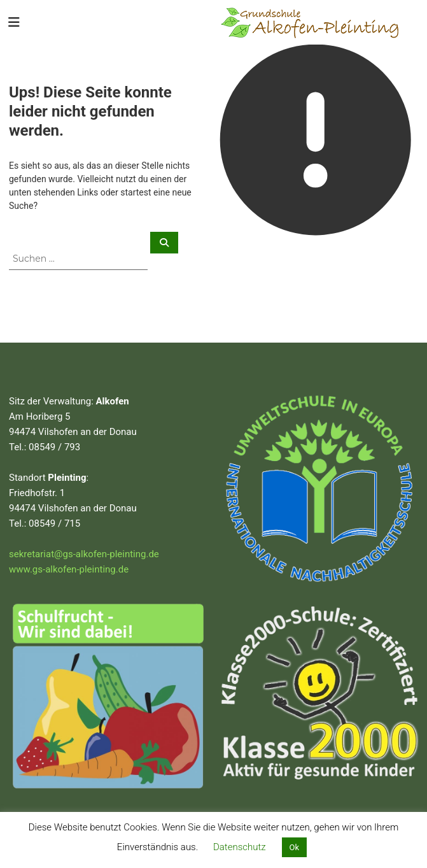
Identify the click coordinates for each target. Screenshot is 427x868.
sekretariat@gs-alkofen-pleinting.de (84, 554)
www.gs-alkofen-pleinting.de (69, 569)
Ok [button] (295, 847)
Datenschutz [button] (240, 847)
